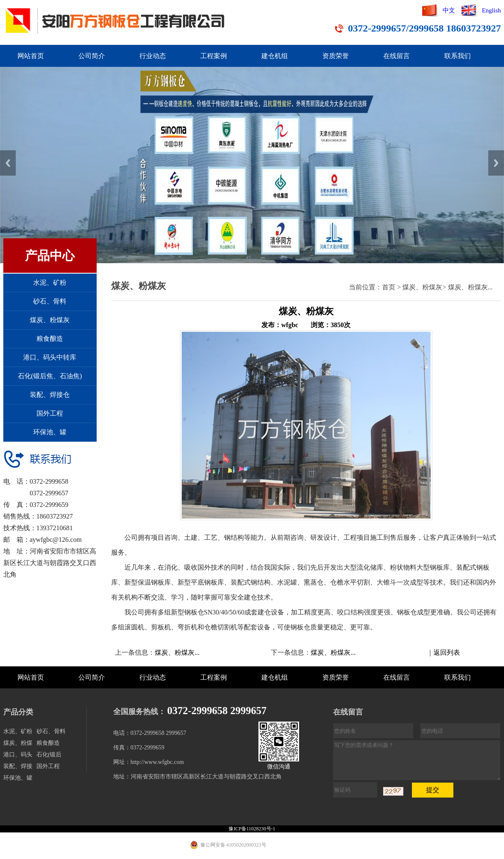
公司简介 (92, 56)
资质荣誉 (336, 56)
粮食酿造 (50, 339)
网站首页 (31, 56)
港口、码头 (18, 755)
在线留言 (397, 56)
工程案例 (214, 56)
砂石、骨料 (50, 301)
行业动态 (153, 56)
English (492, 10)
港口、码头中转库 (50, 357)
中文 (449, 10)
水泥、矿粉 (50, 283)
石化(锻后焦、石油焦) (50, 376)
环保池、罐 (50, 432)
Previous (8, 163)
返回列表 (447, 652)
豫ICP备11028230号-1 (252, 829)
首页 (389, 287)
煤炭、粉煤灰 (50, 320)
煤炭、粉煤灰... (470, 287)
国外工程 (50, 413)
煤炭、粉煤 (18, 743)
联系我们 (458, 56)
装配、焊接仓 (50, 395)
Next (496, 163)
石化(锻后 (49, 755)
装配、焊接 (18, 766)
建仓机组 (275, 56)
